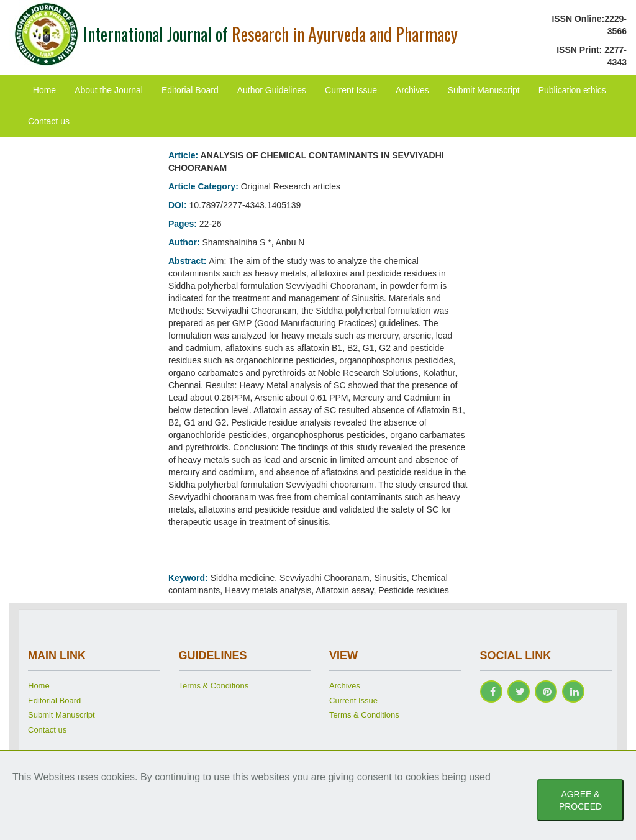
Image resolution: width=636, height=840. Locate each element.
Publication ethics (572, 90)
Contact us (49, 121)
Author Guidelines (272, 90)
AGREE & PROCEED (580, 800)
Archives (412, 90)
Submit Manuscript (484, 90)
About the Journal (109, 90)
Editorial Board (190, 90)
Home (44, 90)
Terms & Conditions (214, 686)
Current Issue (351, 90)
